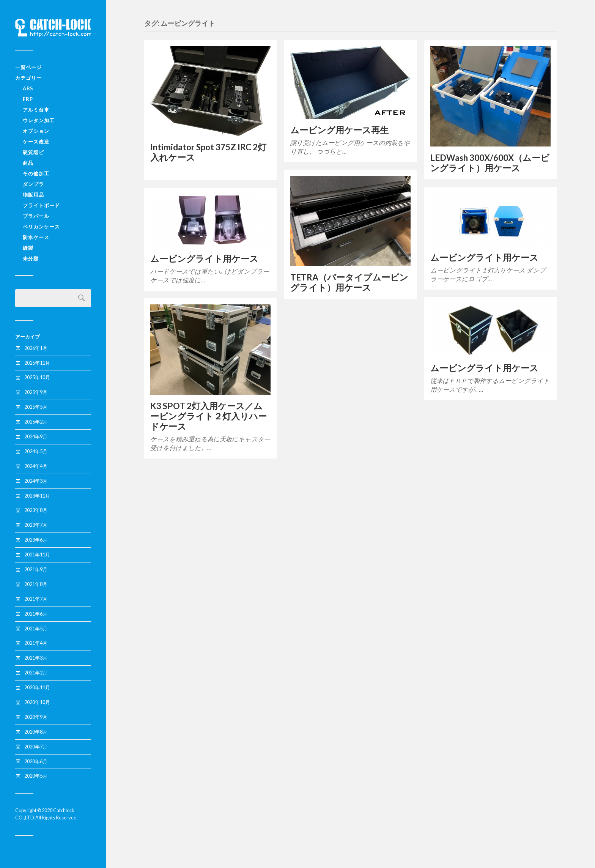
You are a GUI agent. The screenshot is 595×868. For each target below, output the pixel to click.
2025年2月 (36, 422)
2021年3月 (36, 658)
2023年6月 (36, 540)
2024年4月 (36, 466)
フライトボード (41, 205)
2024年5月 (36, 451)
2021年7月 (36, 599)
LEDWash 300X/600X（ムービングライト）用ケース (490, 163)
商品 (28, 163)
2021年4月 (36, 643)
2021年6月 (36, 614)
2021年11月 (37, 555)
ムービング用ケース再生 (339, 130)
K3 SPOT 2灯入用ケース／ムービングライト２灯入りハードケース (209, 416)
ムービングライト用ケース (484, 258)
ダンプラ (33, 184)
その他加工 (36, 173)
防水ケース (36, 237)
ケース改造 (36, 142)
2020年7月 (36, 747)
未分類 (31, 258)
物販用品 (33, 195)
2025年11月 (37, 363)
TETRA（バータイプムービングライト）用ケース (349, 282)
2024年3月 (36, 481)
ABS (28, 88)
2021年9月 (36, 569)
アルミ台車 (36, 110)
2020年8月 (36, 732)
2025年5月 (36, 407)
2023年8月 (36, 510)
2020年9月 (36, 717)
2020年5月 (36, 776)
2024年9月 (36, 436)
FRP (28, 99)
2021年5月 (36, 629)
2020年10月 (37, 702)
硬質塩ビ (33, 152)
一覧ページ (28, 67)
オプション (36, 131)
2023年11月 (37, 496)
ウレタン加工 (39, 120)
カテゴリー (28, 78)
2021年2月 (36, 673)
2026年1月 (36, 348)
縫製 (28, 248)
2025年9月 (36, 392)
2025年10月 (37, 377)
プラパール (36, 216)
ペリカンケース (41, 227)
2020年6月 (36, 761)
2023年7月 (36, 525)
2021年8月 (36, 584)
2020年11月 (37, 687)
